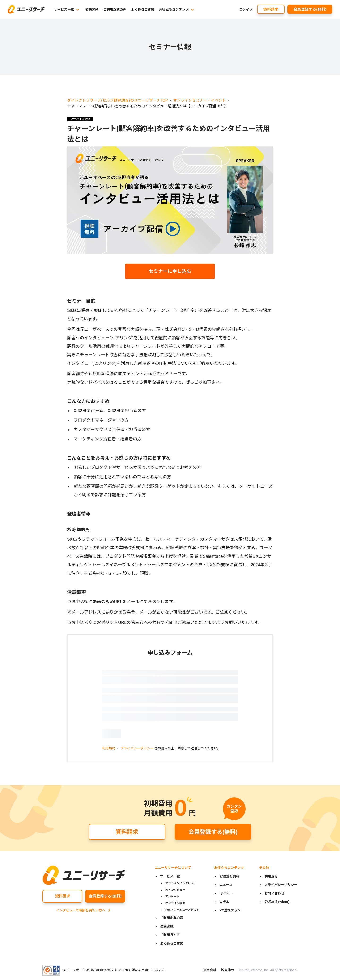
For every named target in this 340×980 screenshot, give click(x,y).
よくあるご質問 (143, 9)
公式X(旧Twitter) (277, 902)
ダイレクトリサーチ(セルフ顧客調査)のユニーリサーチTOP (117, 100)
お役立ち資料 (229, 876)
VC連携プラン (230, 910)
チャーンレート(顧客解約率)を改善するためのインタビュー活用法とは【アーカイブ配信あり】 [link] (147, 106)
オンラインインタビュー (181, 883)
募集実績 (92, 9)
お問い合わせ (274, 893)
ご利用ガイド (170, 935)
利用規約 (109, 748)
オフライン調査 (175, 903)
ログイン (246, 9)
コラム (225, 902)
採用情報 (228, 970)
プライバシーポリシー (137, 748)
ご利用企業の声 (115, 9)
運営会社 (210, 970)
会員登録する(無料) (310, 9)
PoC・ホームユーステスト (182, 910)
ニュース (226, 885)
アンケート (172, 897)
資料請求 (271, 9)
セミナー (226, 893)
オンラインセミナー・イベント (200, 100)
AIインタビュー (175, 890)
